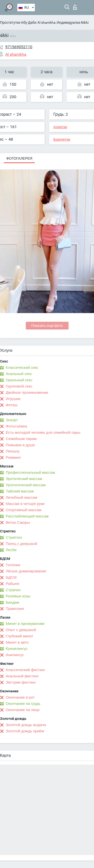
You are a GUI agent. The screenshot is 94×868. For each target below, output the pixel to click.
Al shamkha (46, 22)
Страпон (13, 590)
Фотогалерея (19, 158)
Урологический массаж (26, 485)
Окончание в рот (20, 697)
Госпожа (13, 565)
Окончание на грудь (23, 704)
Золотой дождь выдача (26, 725)
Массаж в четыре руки (25, 504)
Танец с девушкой (21, 544)
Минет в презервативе (25, 624)
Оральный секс (19, 380)
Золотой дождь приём (25, 731)
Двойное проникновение (27, 393)
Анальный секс (19, 374)
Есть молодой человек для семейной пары (43, 433)
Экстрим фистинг (21, 682)
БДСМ (11, 577)
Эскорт (12, 420)
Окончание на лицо (23, 710)
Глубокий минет (20, 636)
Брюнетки (62, 139)
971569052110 (19, 47)
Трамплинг (15, 609)
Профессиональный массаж (30, 472)
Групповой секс (19, 386)
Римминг (13, 457)
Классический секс (22, 368)
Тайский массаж (20, 491)
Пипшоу (13, 451)
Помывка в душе (20, 445)
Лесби (11, 550)
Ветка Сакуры (18, 522)
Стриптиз (14, 537)
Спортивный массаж (24, 510)
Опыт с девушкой (21, 630)
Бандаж (13, 602)
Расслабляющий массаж (27, 516)
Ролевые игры (18, 596)
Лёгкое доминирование (26, 571)
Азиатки (60, 127)
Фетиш (12, 405)
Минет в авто (17, 642)
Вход (75, 7)
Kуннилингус (17, 649)
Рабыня (13, 584)
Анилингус (15, 655)
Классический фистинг (25, 670)
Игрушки (13, 399)
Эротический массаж (24, 479)
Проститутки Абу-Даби (18, 22)
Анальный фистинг (22, 676)
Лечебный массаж (22, 497)
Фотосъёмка (16, 426)
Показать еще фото (47, 326)
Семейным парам (21, 439)
